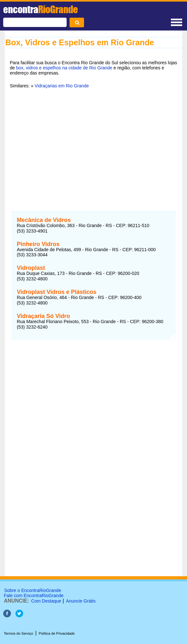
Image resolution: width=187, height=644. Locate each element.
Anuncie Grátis (81, 601)
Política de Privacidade (57, 633)
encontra (41, 9)
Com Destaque (46, 601)
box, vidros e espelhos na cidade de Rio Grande (64, 68)
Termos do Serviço (19, 633)
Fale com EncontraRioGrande (34, 595)
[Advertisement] (94, 143)
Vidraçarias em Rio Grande (62, 86)
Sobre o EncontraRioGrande (33, 590)
